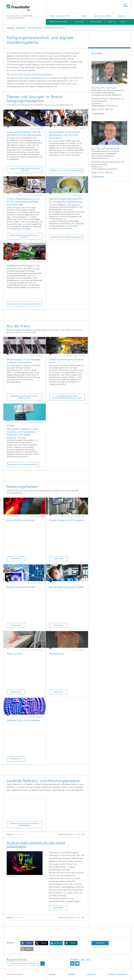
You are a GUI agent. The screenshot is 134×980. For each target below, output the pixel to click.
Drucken (100, 943)
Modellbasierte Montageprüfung (24, 304)
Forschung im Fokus (59, 22)
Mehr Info (16, 559)
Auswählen (43, 964)
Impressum (91, 974)
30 (83, 834)
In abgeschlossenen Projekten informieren (24, 825)
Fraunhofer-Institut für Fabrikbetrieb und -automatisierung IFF (19, 17)
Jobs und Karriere (103, 16)
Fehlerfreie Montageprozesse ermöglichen (24, 397)
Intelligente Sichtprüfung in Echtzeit (25, 236)
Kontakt (71, 974)
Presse (84, 16)
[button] (27, 943)
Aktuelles (79, 22)
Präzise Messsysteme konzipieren (66, 237)
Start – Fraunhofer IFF (59, 16)
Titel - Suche (125, 5)
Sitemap (52, 974)
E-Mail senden (99, 113)
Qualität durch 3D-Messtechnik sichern (25, 170)
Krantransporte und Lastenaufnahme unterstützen (67, 397)
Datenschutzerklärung (118, 974)
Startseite (10, 28)
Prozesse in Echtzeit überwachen (67, 171)
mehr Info (58, 908)
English (122, 16)
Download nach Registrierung (23, 465)
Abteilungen (96, 22)
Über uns (112, 22)
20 (79, 834)
